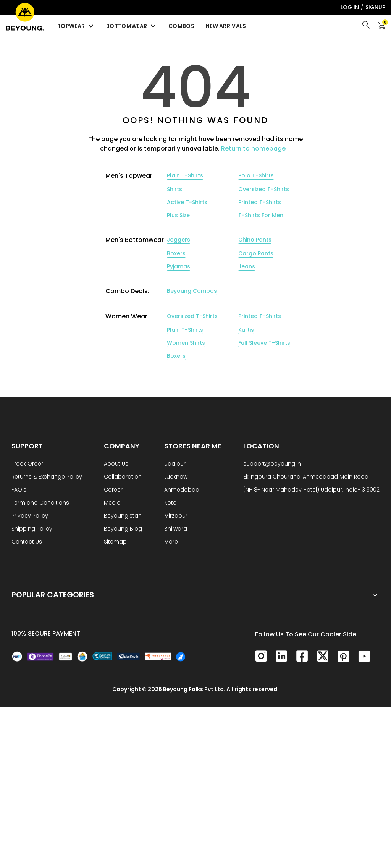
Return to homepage (253, 148)
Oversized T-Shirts (264, 189)
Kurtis (246, 330)
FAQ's (19, 490)
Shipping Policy (32, 529)
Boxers (176, 253)
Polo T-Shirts (256, 175)
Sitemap (115, 542)
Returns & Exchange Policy (47, 477)
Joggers (179, 240)
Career (113, 490)
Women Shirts (186, 343)
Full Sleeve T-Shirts (264, 343)
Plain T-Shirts (185, 175)
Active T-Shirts (187, 202)
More (171, 542)
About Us (116, 464)
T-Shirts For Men (261, 215)
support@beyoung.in (272, 464)
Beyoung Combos (192, 291)
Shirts (174, 189)
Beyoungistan (123, 516)
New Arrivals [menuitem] (226, 26)
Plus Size (178, 215)
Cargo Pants (256, 253)
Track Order (27, 464)
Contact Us (27, 542)
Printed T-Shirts (260, 202)
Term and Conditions (40, 503)
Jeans (247, 266)
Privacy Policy (30, 516)
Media (112, 503)
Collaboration (123, 477)
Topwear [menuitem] (76, 26)
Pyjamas (179, 266)
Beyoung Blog (123, 529)
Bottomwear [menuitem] (132, 26)
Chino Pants (255, 240)
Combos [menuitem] (181, 26)
